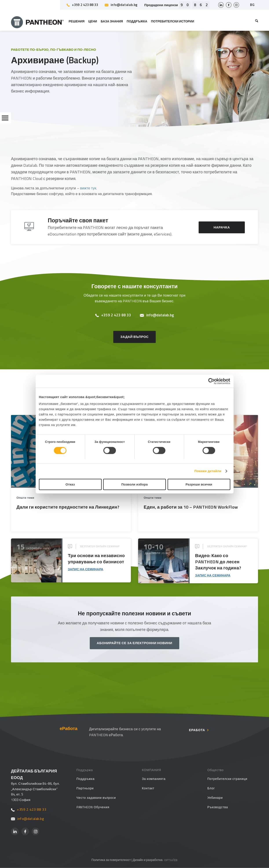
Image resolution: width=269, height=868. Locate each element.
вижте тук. (89, 188)
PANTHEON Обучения (93, 807)
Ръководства (218, 807)
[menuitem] (256, 21)
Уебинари (215, 798)
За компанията (154, 779)
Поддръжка (86, 779)
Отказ (70, 484)
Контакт (148, 788)
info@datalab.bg (121, 5)
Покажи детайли (208, 471)
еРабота (197, 730)
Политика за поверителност (111, 860)
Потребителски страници (227, 779)
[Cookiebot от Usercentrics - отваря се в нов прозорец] (211, 381)
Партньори (85, 788)
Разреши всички (199, 484)
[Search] (256, 21)
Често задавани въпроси (96, 798)
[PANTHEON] (37, 21)
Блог (211, 788)
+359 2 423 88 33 (82, 5)
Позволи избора (134, 484)
